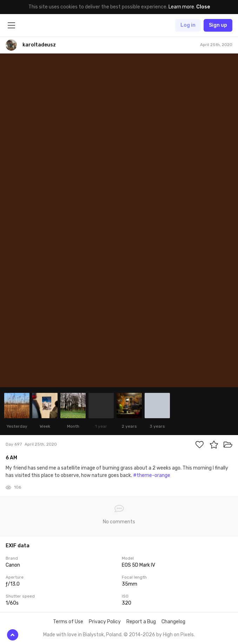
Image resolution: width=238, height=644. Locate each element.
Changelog (173, 622)
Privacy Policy (105, 622)
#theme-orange (152, 475)
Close (203, 7)
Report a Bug (141, 622)
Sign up (218, 25)
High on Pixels (178, 635)
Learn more (181, 7)
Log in (188, 25)
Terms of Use (68, 622)
